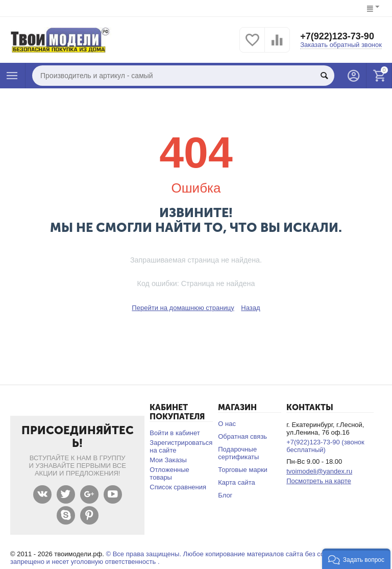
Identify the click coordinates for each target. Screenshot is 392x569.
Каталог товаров (12, 76)
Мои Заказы (168, 460)
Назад (250, 308)
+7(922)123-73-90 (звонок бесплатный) (325, 446)
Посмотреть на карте (319, 481)
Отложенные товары (169, 473)
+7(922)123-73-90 (337, 36)
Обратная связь (242, 436)
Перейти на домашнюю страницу (183, 308)
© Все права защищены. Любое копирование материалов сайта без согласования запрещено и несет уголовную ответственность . (185, 558)
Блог (225, 495)
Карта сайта (237, 482)
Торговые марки (243, 470)
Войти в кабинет (175, 433)
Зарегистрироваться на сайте (181, 446)
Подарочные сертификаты (238, 453)
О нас (227, 424)
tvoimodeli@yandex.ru (319, 471)
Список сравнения (178, 487)
